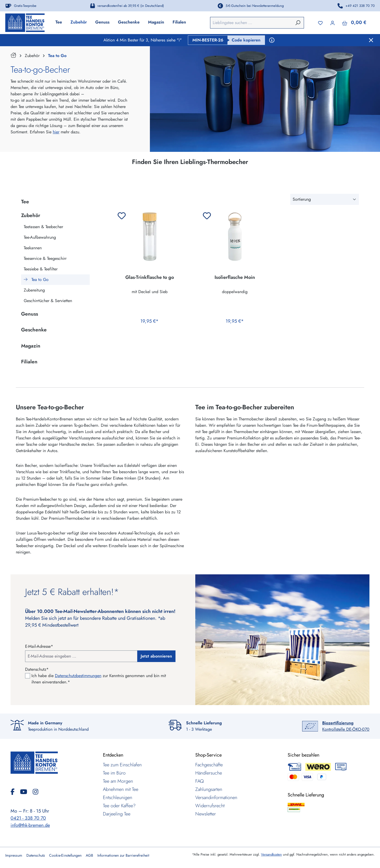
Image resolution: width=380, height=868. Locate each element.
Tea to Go (36, 280)
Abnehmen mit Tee (121, 789)
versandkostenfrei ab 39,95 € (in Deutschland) (131, 6)
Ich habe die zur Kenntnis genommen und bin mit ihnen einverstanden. (99, 679)
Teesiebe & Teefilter (41, 269)
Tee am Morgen (118, 781)
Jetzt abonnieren (156, 656)
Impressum (14, 855)
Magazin (31, 346)
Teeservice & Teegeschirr (45, 258)
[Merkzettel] (320, 22)
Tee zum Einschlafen (122, 765)
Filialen (29, 362)
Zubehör (31, 215)
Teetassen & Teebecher (43, 227)
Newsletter (206, 814)
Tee (25, 202)
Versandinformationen (216, 797)
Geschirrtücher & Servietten (48, 301)
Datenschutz (36, 855)
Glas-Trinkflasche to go (150, 278)
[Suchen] (298, 23)
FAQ (199, 781)
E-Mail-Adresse (39, 646)
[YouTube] (26, 792)
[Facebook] (15, 792)
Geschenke (34, 330)
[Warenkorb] (354, 23)
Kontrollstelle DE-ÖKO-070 (346, 726)
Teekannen (33, 248)
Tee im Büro (114, 773)
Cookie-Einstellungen (65, 855)
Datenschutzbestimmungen (78, 676)
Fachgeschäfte (209, 765)
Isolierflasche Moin (235, 278)
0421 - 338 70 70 (28, 818)
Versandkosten (271, 854)
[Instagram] (35, 792)
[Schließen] (371, 40)
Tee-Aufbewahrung (40, 237)
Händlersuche (209, 773)
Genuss (30, 314)
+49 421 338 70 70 (360, 6)
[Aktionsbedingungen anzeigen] (272, 40)
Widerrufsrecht (210, 806)
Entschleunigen (118, 797)
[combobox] (251, 23)
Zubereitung (34, 290)
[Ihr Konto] (332, 22)
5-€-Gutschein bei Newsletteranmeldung (255, 6)
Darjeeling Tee (117, 814)
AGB (89, 855)
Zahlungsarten (209, 789)
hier (56, 132)
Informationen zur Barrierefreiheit (123, 855)
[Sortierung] (325, 199)
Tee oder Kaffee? (119, 806)
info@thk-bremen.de (30, 825)
